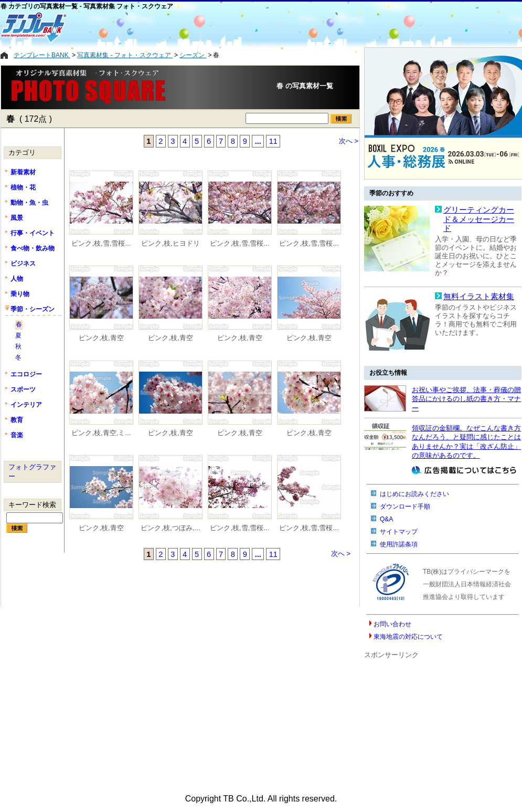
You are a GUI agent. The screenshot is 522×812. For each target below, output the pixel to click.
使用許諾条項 (399, 544)
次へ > (349, 141)
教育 (17, 420)
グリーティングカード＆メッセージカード (479, 219)
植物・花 (23, 187)
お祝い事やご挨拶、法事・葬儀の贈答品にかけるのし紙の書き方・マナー (466, 399)
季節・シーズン (33, 309)
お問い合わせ (392, 624)
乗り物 (20, 294)
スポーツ (23, 389)
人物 (17, 279)
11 (273, 141)
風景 (17, 218)
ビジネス (23, 263)
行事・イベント (33, 233)
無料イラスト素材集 (479, 297)
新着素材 (23, 172)
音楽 (17, 435)
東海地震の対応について (408, 637)
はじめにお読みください (414, 494)
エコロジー (26, 374)
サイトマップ (399, 532)
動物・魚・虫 (29, 203)
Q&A (386, 519)
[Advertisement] (218, 27)
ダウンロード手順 (405, 507)
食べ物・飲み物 (33, 248)
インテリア (26, 405)
